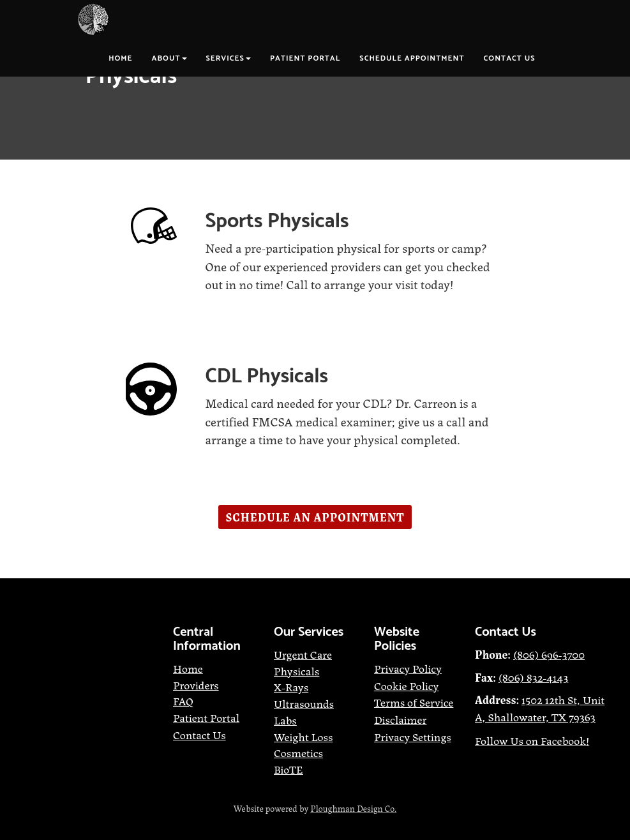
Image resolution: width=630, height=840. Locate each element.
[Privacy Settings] (413, 738)
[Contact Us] (199, 736)
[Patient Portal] (206, 718)
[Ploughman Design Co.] (353, 808)
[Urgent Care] (303, 655)
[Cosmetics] (298, 752)
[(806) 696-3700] (549, 655)
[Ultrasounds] (304, 703)
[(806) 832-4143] (534, 677)
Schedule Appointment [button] (412, 58)
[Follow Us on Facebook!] (532, 741)
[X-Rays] (291, 686)
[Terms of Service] (414, 701)
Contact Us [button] (510, 58)
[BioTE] (289, 770)
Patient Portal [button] (305, 58)
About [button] (169, 58)
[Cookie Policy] (406, 685)
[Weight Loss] (303, 736)
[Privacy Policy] (408, 669)
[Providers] (196, 684)
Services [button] (229, 58)
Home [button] (120, 58)
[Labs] (285, 719)
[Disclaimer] (400, 719)
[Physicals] (296, 670)
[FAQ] (183, 700)
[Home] (188, 669)
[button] (315, 517)
